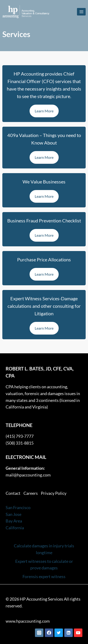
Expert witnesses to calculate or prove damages (44, 565)
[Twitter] (59, 633)
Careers (31, 493)
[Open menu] (81, 12)
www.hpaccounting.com (28, 621)
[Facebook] (49, 633)
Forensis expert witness (44, 576)
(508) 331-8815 (20, 443)
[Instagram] (39, 633)
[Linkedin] (69, 633)
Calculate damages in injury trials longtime (44, 549)
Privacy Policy (54, 493)
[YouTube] (78, 633)
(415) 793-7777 (20, 436)
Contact (13, 493)
